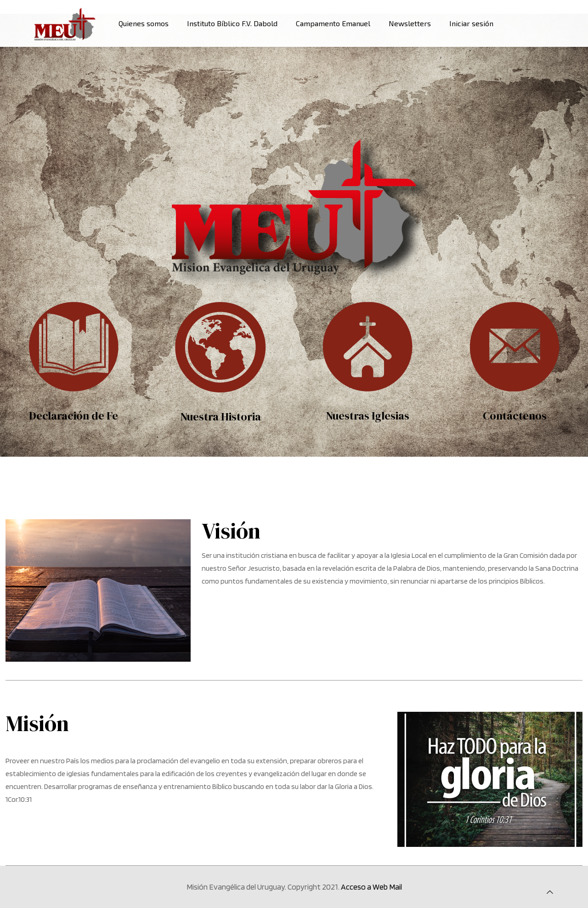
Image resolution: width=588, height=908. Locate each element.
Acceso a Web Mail (371, 887)
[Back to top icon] (550, 892)
